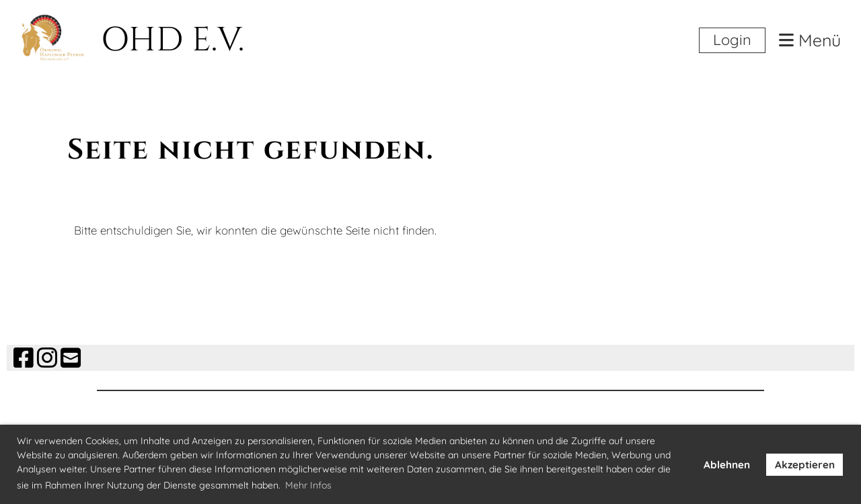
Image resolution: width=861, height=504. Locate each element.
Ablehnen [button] (727, 465)
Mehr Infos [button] (308, 485)
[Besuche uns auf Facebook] (24, 358)
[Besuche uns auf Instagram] (47, 358)
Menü (810, 41)
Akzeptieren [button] (805, 465)
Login (732, 40)
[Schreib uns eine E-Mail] (71, 358)
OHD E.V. (173, 40)
